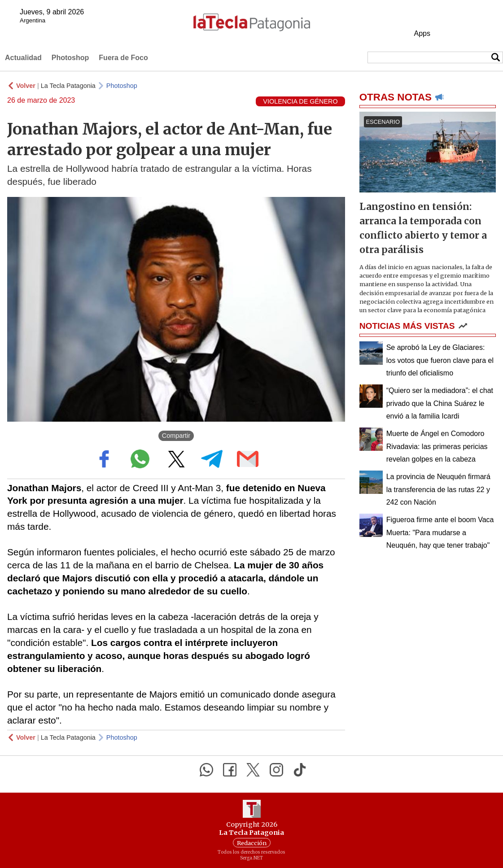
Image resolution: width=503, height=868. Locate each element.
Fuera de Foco (123, 58)
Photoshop (70, 58)
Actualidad (23, 58)
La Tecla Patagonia (68, 86)
